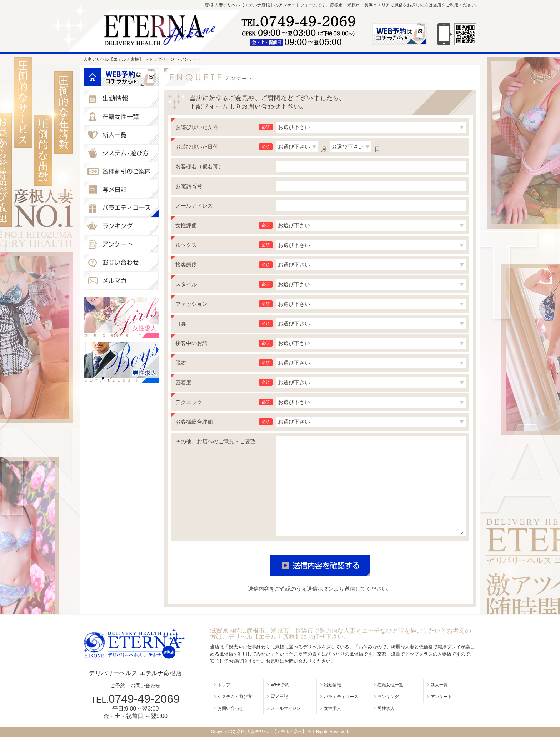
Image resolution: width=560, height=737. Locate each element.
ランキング (388, 697)
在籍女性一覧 (390, 685)
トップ (224, 685)
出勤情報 (332, 685)
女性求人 (332, 708)
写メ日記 (279, 697)
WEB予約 (280, 685)
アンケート (441, 697)
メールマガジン (286, 708)
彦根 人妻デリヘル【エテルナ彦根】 (271, 732)
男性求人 (386, 708)
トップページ (161, 59)
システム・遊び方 (235, 697)
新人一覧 (439, 685)
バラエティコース (341, 697)
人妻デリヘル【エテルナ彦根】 (113, 59)
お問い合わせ (230, 708)
